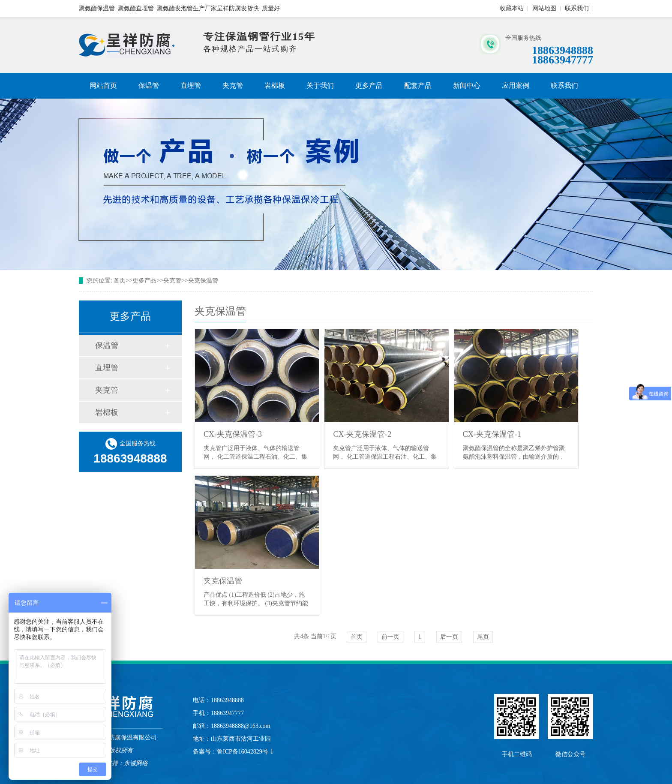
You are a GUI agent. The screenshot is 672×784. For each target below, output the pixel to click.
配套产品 (418, 86)
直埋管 (191, 86)
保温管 (149, 86)
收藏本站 (512, 8)
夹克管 (233, 86)
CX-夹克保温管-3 (233, 434)
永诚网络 (136, 763)
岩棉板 (275, 86)
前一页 (390, 637)
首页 (120, 281)
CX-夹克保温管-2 (362, 434)
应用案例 (516, 86)
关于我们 (320, 86)
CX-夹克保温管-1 (492, 434)
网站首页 (103, 86)
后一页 (449, 637)
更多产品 (369, 86)
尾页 (483, 637)
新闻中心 (467, 86)
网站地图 (544, 8)
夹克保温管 (203, 281)
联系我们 (577, 8)
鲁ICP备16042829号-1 (245, 752)
